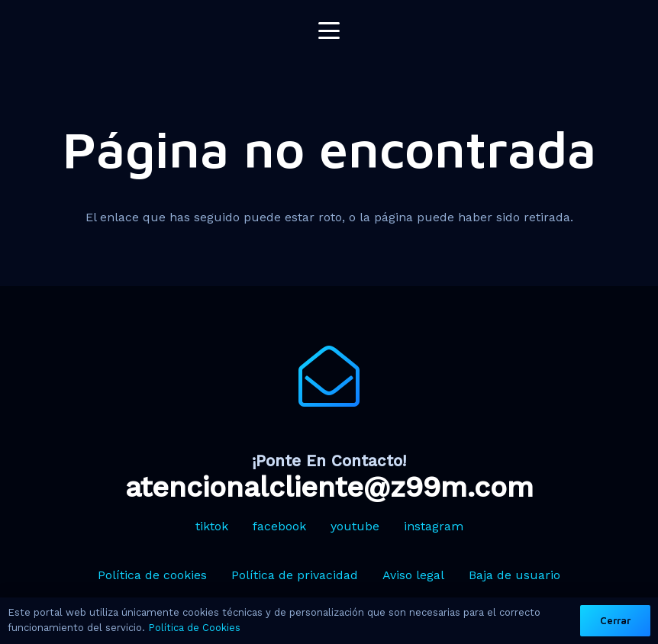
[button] (329, 31)
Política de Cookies (194, 628)
